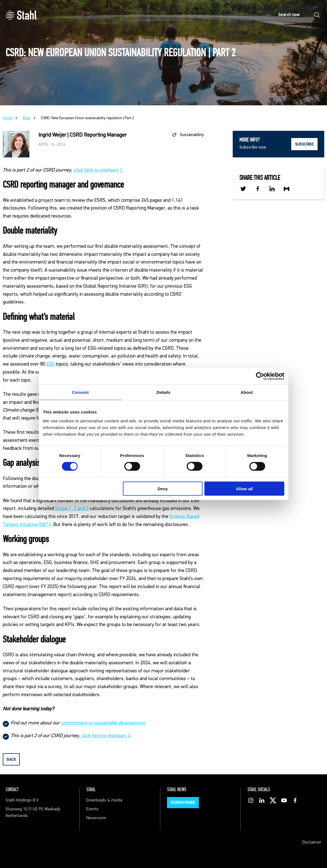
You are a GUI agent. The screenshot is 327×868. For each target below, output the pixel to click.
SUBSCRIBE (304, 144)
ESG (50, 364)
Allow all (244, 488)
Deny (163, 488)
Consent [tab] (80, 392)
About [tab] (247, 392)
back (11, 760)
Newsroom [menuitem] (96, 818)
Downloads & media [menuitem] (104, 800)
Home (7, 118)
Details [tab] (164, 392)
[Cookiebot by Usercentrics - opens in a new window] (260, 376)
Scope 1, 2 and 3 (72, 509)
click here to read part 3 (105, 736)
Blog (26, 118)
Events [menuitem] (92, 809)
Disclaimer (312, 842)
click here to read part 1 (98, 170)
